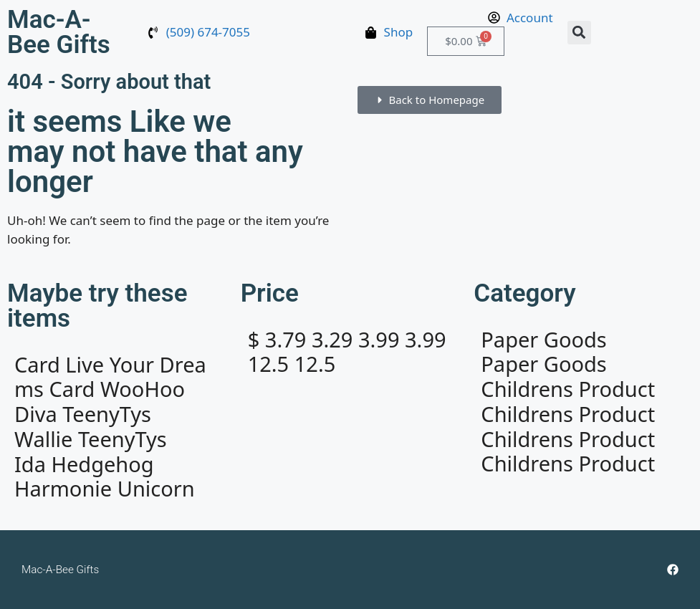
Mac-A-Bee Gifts (59, 32)
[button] (579, 33)
